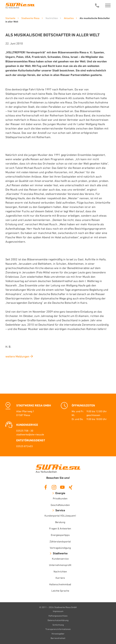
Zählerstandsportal (60, 541)
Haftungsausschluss (58, 616)
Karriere (60, 578)
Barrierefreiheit (58, 638)
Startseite (10, 18)
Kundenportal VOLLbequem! (60, 516)
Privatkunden (60, 498)
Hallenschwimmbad (60, 584)
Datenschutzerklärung (58, 620)
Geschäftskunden (60, 505)
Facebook (46, 487)
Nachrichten (60, 572)
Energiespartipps (60, 535)
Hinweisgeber (58, 634)
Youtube (62, 487)
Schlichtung (58, 625)
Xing (71, 487)
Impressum (58, 611)
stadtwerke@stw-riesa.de (30, 434)
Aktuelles (69, 18)
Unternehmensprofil (60, 565)
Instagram (54, 487)
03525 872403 (25, 446)
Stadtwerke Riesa (30, 18)
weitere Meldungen (17, 356)
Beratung (60, 522)
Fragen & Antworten (60, 528)
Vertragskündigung (60, 548)
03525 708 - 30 (25, 431)
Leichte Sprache (60, 591)
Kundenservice (60, 559)
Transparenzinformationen (58, 629)
